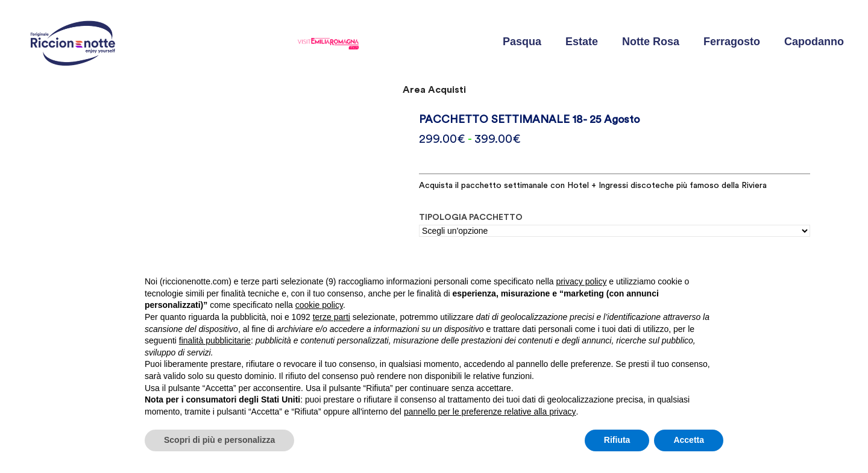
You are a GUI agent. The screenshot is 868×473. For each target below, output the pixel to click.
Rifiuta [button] (617, 440)
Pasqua (522, 42)
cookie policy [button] (319, 305)
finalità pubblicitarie (215, 340)
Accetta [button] (689, 440)
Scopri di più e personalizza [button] (219, 440)
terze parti (332, 317)
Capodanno (814, 42)
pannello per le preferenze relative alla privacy (490, 412)
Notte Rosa (651, 42)
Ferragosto (732, 42)
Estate (582, 42)
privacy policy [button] (581, 281)
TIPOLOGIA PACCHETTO (471, 218)
